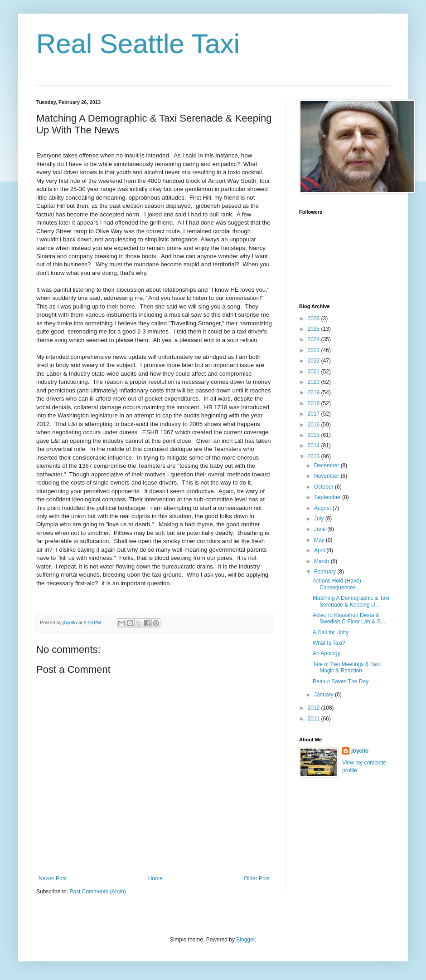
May (320, 540)
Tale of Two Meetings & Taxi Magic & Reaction (346, 667)
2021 (315, 372)
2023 (315, 350)
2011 (315, 719)
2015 (315, 435)
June (321, 529)
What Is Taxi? (329, 643)
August (323, 508)
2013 (315, 456)
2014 (315, 446)
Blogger (245, 940)
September (328, 497)
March (322, 561)
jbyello (360, 751)
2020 (315, 382)
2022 (315, 361)
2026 (315, 318)
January (324, 695)
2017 (315, 414)
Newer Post (53, 878)
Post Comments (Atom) (98, 892)
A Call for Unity (331, 632)
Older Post (257, 878)
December (327, 465)
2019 (315, 392)
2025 (315, 329)
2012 (315, 708)
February (326, 572)
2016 (315, 425)
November (327, 476)
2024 (315, 339)
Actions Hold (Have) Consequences (337, 584)
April (320, 550)
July (320, 519)
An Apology (327, 653)
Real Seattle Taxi (138, 44)
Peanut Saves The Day (341, 681)
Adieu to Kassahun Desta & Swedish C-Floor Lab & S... (349, 618)
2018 (315, 403)
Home (155, 878)
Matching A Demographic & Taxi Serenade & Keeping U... (351, 601)
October (324, 487)
